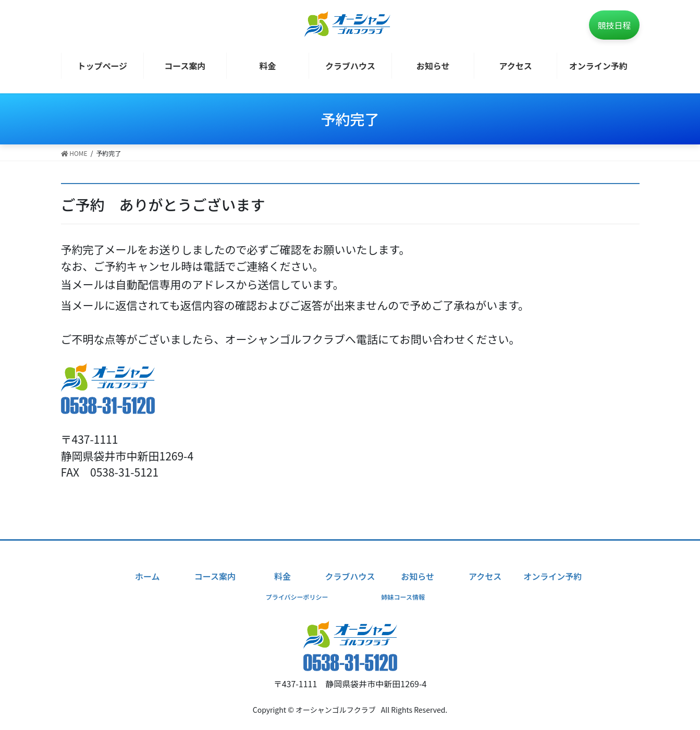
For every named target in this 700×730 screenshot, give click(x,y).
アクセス (485, 576)
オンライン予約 (552, 576)
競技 (614, 25)
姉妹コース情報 (403, 597)
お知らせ (417, 576)
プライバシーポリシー (297, 597)
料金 (283, 576)
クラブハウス (350, 576)
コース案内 (215, 576)
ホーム (148, 576)
